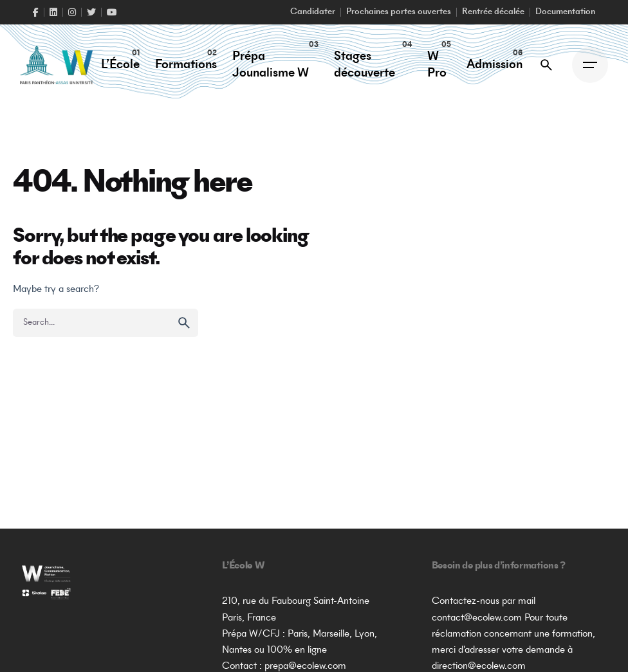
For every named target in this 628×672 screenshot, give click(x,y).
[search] (184, 323)
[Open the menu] (590, 65)
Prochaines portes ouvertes (399, 12)
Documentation (565, 12)
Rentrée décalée (493, 12)
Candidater (313, 12)
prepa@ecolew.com (305, 667)
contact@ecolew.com (477, 618)
